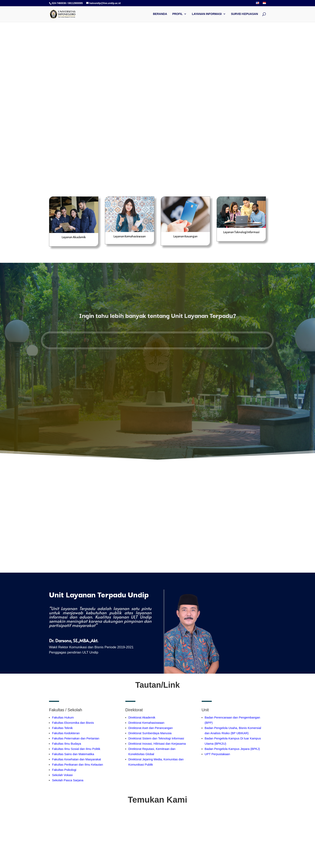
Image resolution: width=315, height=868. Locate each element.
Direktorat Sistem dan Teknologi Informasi (156, 738)
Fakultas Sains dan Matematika (73, 754)
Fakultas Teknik (62, 728)
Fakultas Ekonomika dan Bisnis (73, 723)
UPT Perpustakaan (217, 754)
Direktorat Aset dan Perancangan (151, 728)
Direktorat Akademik (142, 717)
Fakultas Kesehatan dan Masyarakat (76, 759)
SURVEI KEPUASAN (244, 14)
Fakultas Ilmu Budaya (66, 744)
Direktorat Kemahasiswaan (146, 723)
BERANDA (160, 14)
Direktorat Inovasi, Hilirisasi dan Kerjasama (157, 744)
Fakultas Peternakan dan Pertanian (76, 738)
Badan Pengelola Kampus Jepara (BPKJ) (232, 749)
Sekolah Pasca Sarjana (68, 780)
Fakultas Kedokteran (66, 733)
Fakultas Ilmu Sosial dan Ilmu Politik (76, 749)
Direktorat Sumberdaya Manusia (150, 733)
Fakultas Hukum (63, 717)
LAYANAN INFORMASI (207, 14)
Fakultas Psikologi (64, 770)
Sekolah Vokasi (62, 775)
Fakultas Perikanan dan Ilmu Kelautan (77, 764)
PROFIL (177, 14)
